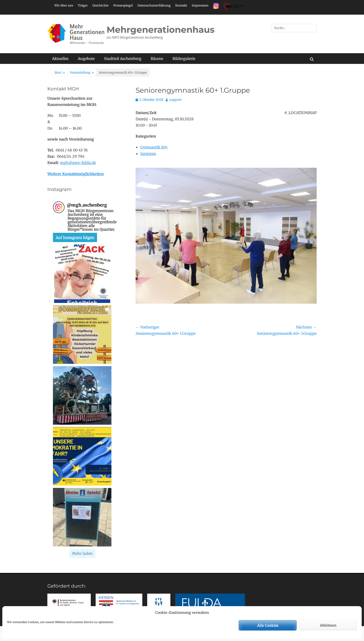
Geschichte (101, 5)
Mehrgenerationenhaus (161, 30)
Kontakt (181, 5)
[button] (82, 274)
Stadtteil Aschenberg (123, 59)
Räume (157, 59)
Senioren (148, 154)
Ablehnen (328, 625)
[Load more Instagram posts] (82, 553)
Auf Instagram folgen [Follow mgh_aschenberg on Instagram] (75, 237)
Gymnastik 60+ (154, 147)
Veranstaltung (82, 73)
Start (60, 73)
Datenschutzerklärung (154, 5)
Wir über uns (64, 5)
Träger (83, 5)
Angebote (86, 59)
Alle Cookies (268, 625)
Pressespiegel (123, 5)
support (175, 100)
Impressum (200, 5)
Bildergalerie (184, 59)
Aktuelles (60, 59)
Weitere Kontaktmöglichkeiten (76, 174)
